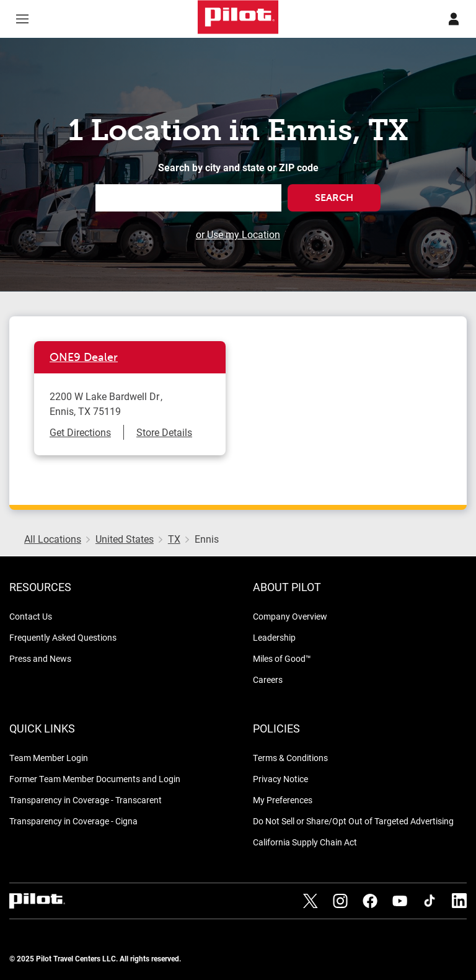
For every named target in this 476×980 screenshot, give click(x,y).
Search (334, 198)
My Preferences (283, 800)
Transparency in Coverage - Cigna (73, 821)
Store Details (164, 432)
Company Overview (290, 616)
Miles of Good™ (282, 658)
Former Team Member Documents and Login (95, 779)
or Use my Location (238, 234)
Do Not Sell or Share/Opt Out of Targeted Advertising (353, 821)
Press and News (40, 658)
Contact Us (31, 616)
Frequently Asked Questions (63, 637)
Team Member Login (49, 758)
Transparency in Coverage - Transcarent (86, 800)
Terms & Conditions (290, 758)
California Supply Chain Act (305, 842)
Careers (268, 679)
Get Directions (80, 432)
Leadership (274, 637)
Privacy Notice (280, 779)
